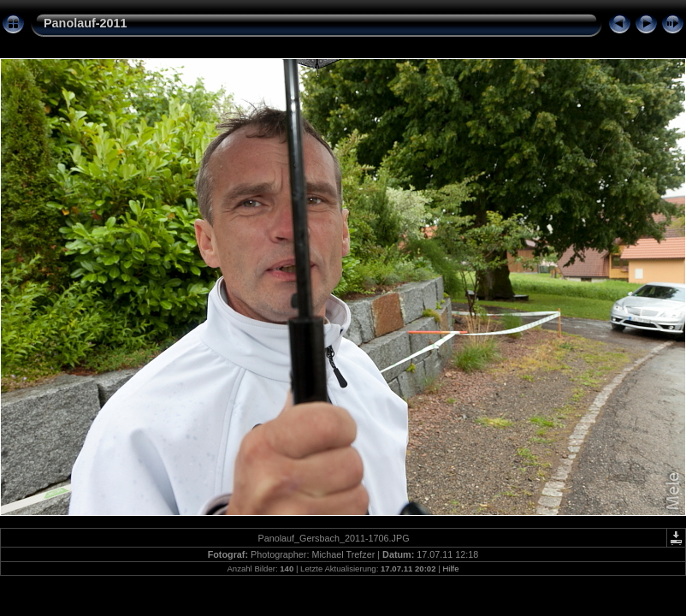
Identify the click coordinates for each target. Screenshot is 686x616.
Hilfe (450, 569)
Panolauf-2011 (86, 23)
